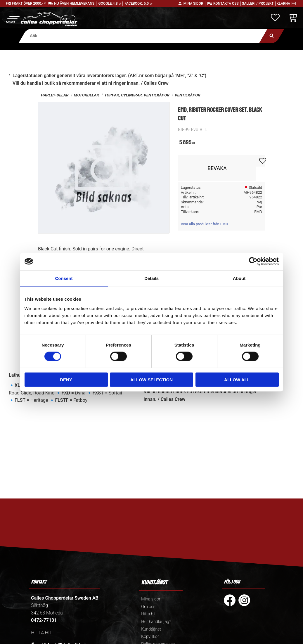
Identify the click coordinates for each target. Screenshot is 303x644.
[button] (12, 19)
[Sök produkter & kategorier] (143, 36)
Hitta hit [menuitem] (148, 614)
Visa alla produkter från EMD (205, 224)
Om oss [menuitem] (148, 607)
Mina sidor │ (195, 4)
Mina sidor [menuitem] (151, 599)
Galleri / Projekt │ (259, 4)
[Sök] (272, 36)
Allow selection (151, 379)
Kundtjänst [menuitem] (151, 629)
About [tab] (239, 278)
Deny (66, 379)
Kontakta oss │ (227, 4)
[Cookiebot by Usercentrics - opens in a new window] (253, 262)
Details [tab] (151, 278)
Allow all (237, 379)
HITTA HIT (41, 633)
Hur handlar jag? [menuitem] (156, 622)
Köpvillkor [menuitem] (150, 637)
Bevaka (217, 168)
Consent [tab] (64, 278)
